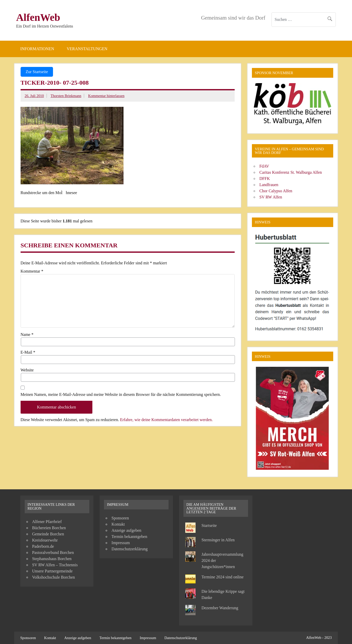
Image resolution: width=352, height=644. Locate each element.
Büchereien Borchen (49, 528)
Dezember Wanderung (220, 608)
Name (27, 335)
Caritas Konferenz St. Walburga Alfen (291, 172)
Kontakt (118, 524)
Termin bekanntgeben (129, 537)
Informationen (37, 49)
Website (27, 370)
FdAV (264, 166)
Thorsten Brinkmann (66, 96)
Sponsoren (120, 518)
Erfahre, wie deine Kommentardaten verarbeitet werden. (166, 420)
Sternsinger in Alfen (218, 540)
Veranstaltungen (87, 49)
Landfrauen (269, 185)
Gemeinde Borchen (48, 534)
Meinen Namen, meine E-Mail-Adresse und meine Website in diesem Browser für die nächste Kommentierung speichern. (121, 395)
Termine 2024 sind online (223, 577)
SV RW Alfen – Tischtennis (55, 565)
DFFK (265, 179)
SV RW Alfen (271, 197)
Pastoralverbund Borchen (53, 552)
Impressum (121, 543)
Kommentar (32, 271)
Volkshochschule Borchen (54, 577)
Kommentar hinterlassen (106, 96)
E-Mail (28, 352)
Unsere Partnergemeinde (52, 571)
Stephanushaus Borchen (52, 559)
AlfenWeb (38, 17)
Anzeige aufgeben (126, 530)
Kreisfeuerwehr (45, 540)
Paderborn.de (43, 546)
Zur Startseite (37, 72)
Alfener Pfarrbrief (47, 522)
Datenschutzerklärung (129, 549)
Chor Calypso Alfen (276, 191)
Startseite (209, 525)
